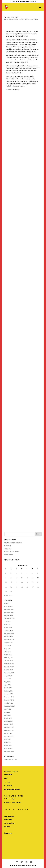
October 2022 (9, 703)
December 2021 (9, 727)
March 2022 (8, 718)
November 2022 (9, 700)
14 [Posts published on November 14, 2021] (38, 578)
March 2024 (8, 655)
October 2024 (9, 637)
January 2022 (9, 724)
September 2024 (9, 640)
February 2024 (9, 658)
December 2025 (9, 609)
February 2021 (9, 748)
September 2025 (9, 618)
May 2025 (7, 624)
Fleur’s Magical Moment (12, 552)
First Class (8, 546)
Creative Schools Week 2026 (13, 543)
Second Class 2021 (11, 17)
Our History (8, 819)
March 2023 (8, 688)
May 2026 (7, 603)
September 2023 (9, 673)
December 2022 (9, 697)
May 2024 (7, 649)
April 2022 (7, 715)
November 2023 (9, 667)
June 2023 (8, 679)
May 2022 (7, 712)
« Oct (6, 595)
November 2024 (9, 634)
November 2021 (9, 730)
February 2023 (9, 691)
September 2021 (9, 736)
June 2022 (8, 709)
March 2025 (8, 628)
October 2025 (9, 615)
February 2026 (9, 606)
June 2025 (8, 621)
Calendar (7, 827)
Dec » (11, 595)
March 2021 (8, 745)
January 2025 (9, 631)
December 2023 (9, 664)
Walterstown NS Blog (32, 19)
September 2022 (9, 706)
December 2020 (9, 751)
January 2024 (9, 661)
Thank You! (8, 549)
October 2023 (9, 670)
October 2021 (9, 733)
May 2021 (7, 742)
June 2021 (8, 739)
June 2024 (8, 646)
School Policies (9, 823)
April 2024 (7, 652)
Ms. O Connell (10, 19)
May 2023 (7, 682)
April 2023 (7, 685)
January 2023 (9, 694)
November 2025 (9, 612)
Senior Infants (9, 555)
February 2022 (9, 721)
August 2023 (8, 676)
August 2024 (8, 643)
